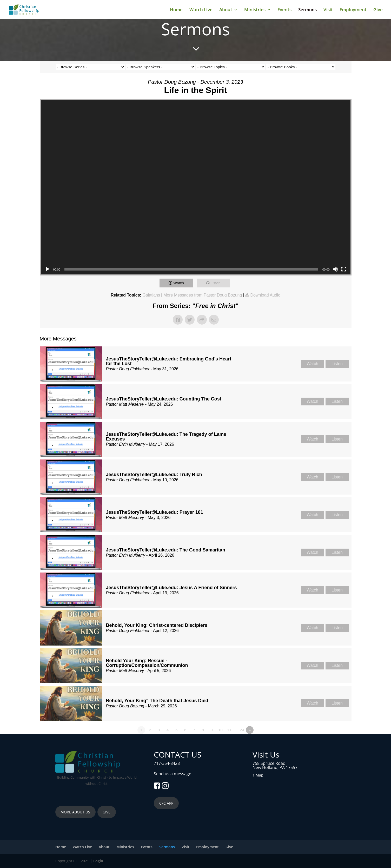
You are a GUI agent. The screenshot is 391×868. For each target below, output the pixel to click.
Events (284, 10)
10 (220, 730)
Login (98, 861)
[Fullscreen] (344, 269)
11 (229, 730)
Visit (328, 10)
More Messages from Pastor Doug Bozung (203, 295)
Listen (216, 283)
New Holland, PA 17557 (275, 767)
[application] (196, 187)
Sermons (307, 10)
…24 (240, 730)
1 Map (258, 775)
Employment (353, 10)
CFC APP (166, 803)
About (226, 10)
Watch (180, 283)
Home (176, 10)
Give (378, 10)
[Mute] (335, 269)
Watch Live (201, 10)
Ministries (255, 10)
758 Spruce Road (269, 763)
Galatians (151, 295)
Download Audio (265, 295)
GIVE (107, 812)
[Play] (48, 269)
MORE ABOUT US (75, 812)
